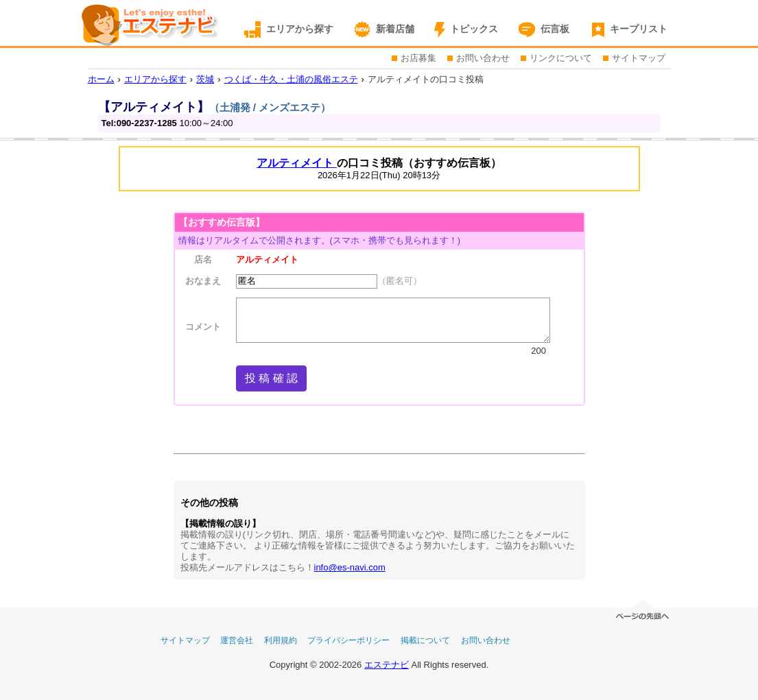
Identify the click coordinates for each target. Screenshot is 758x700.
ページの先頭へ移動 (643, 612)
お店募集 (418, 58)
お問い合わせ (483, 58)
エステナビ (387, 665)
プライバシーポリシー (348, 640)
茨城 (205, 79)
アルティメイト (296, 163)
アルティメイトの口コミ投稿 (426, 79)
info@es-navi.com (350, 567)
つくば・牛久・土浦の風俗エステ (291, 79)
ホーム (101, 79)
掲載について (425, 640)
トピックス (474, 29)
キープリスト (639, 29)
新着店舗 (395, 29)
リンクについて (561, 58)
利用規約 (281, 640)
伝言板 (555, 29)
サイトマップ (639, 58)
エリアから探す (300, 29)
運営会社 (237, 640)
